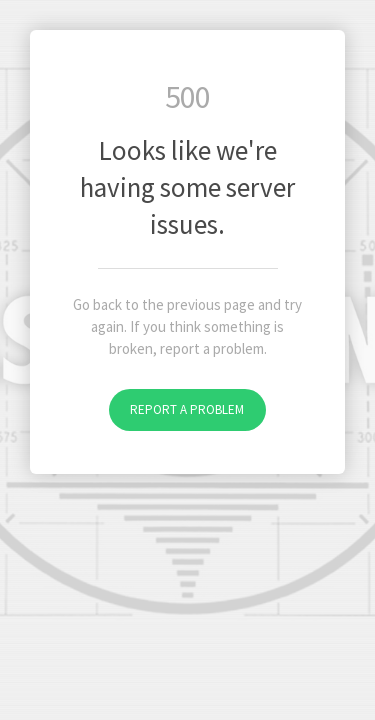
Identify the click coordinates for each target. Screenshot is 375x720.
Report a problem (187, 409)
